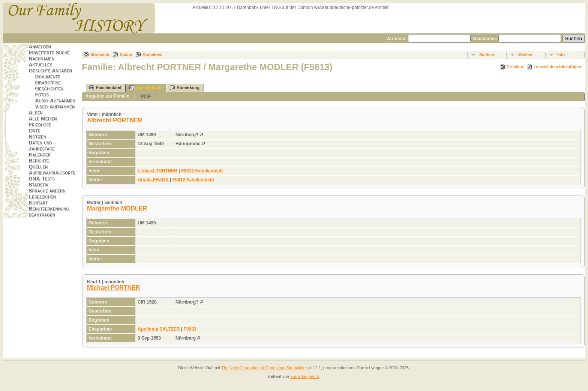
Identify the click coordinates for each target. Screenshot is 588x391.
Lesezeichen (42, 197)
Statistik (38, 185)
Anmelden (40, 47)
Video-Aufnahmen (55, 107)
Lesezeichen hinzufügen (557, 67)
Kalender (39, 155)
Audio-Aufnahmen (55, 101)
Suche (126, 54)
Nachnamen (41, 59)
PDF (146, 96)
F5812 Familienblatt (202, 171)
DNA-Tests (42, 179)
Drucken (515, 67)
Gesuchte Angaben (50, 71)
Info (561, 55)
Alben (35, 113)
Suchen (487, 55)
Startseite (100, 54)
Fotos (42, 95)
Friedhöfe (40, 125)
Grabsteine (48, 83)
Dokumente (47, 77)
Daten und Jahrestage (42, 146)
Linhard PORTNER (157, 171)
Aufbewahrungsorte (52, 173)
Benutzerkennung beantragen (49, 212)
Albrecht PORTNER (115, 120)
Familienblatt (145, 88)
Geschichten (49, 89)
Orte (34, 131)
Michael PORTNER (113, 288)
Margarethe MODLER (117, 208)
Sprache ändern (47, 191)
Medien (525, 55)
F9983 (190, 329)
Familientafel (105, 88)
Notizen (37, 137)
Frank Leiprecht (304, 376)
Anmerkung (185, 88)
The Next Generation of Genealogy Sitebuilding (265, 368)
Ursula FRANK (153, 180)
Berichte (39, 161)
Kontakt (38, 203)
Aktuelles (40, 65)
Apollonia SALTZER (159, 329)
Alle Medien (43, 119)
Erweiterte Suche (49, 53)
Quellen (38, 167)
